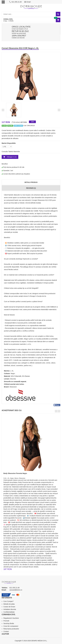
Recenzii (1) (31, 188)
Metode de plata (9, 604)
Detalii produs (31, 182)
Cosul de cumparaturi (11, 626)
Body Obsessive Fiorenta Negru (15, 473)
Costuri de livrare (9, 607)
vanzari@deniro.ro (16, 590)
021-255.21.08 (15, 2)
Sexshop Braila (9, 623)
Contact (6, 631)
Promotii (6, 621)
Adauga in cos (12, 157)
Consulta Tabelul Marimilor (11, 152)
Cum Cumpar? (8, 601)
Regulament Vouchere (11, 618)
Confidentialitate (9, 612)
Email (27, 2)
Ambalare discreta (10, 609)
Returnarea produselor (11, 629)
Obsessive (13, 387)
